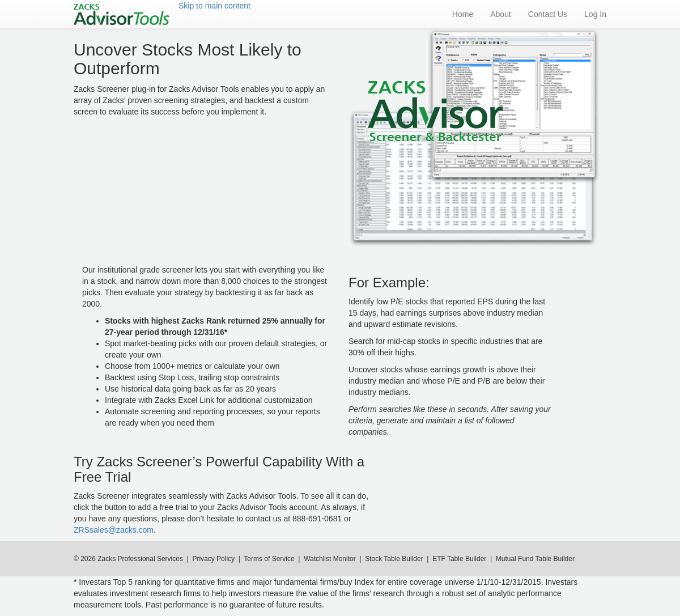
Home (463, 14)
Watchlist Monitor (330, 559)
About (501, 14)
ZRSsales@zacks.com (114, 530)
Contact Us (548, 14)
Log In (595, 14)
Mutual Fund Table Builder (535, 559)
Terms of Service (269, 559)
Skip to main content (214, 6)
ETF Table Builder (459, 559)
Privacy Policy (213, 559)
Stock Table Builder (394, 559)
